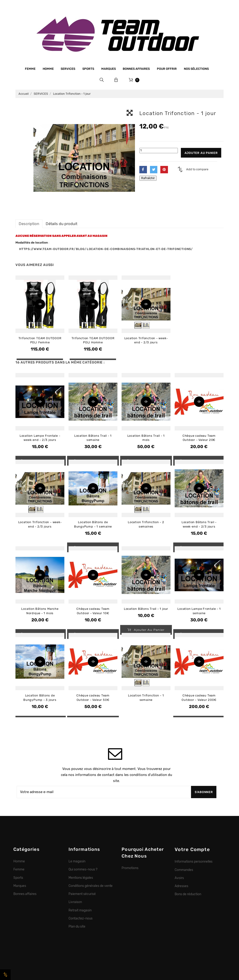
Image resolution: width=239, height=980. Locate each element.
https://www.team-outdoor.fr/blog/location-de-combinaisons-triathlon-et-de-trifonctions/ (106, 249)
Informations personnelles (194, 861)
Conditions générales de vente (91, 886)
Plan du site (77, 926)
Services (68, 69)
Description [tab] (29, 224)
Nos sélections (196, 69)
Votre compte (192, 849)
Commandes (184, 870)
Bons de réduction (188, 894)
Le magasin (77, 861)
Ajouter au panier (201, 153)
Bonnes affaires (136, 69)
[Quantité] (159, 151)
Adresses (181, 886)
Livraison (75, 902)
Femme (30, 69)
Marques (109, 69)
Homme (48, 69)
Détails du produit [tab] (61, 224)
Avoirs (179, 878)
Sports (88, 69)
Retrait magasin (80, 910)
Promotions (130, 868)
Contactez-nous (81, 918)
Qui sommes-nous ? (83, 869)
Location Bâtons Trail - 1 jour (146, 609)
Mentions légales (81, 878)
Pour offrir (167, 69)
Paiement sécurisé (82, 894)
